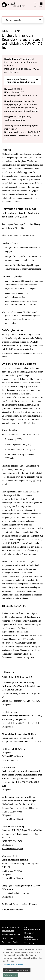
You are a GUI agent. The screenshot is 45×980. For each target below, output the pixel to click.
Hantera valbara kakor (13, 965)
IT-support (29, 933)
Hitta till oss (7, 938)
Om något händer (10, 942)
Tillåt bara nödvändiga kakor (17, 970)
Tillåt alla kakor (11, 975)
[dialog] (22, 963)
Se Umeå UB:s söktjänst (12, 756)
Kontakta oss (8, 931)
